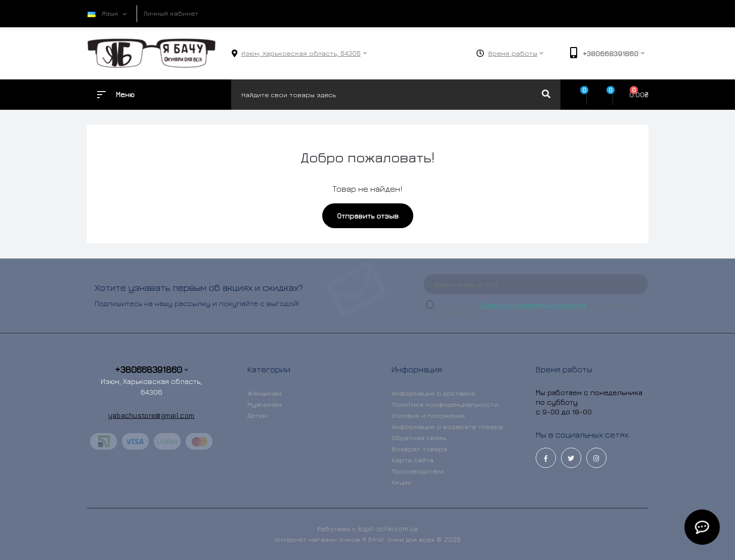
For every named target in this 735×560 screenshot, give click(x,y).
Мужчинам (265, 404)
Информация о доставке (433, 393)
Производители (418, 471)
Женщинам (265, 393)
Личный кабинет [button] (171, 13)
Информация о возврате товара (447, 426)
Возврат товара (419, 449)
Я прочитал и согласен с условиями (535, 309)
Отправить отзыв (368, 216)
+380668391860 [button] (152, 370)
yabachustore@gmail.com (152, 415)
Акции (401, 482)
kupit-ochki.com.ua (388, 529)
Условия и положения (428, 415)
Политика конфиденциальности (532, 305)
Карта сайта (413, 460)
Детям (257, 415)
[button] (301, 53)
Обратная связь (419, 438)
